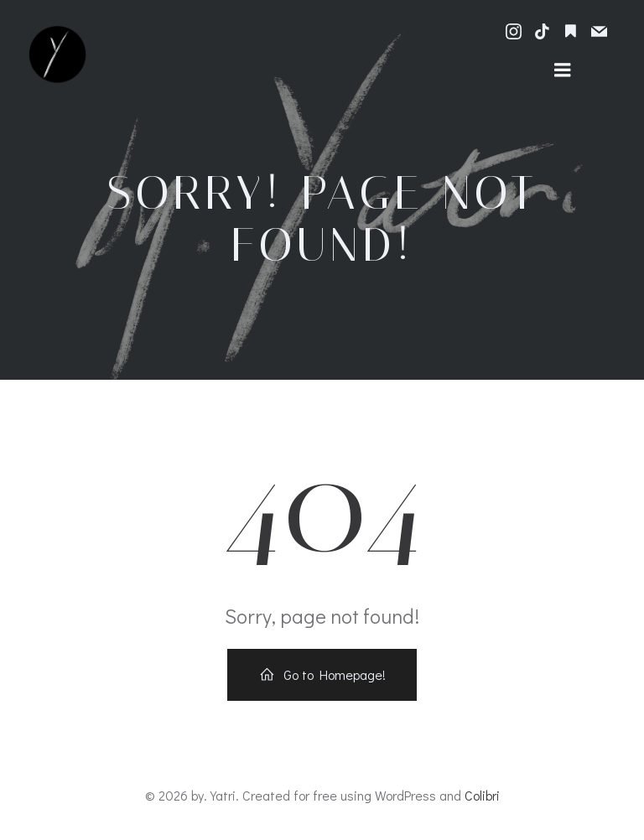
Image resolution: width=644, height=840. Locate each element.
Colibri (482, 795)
